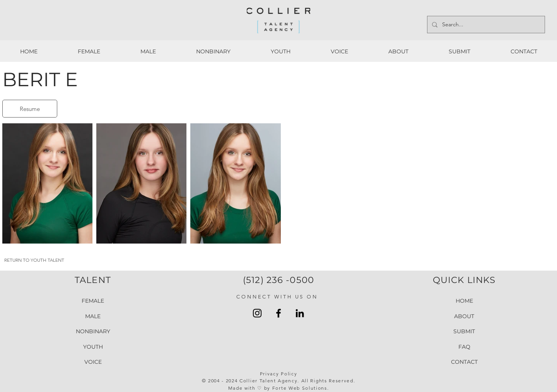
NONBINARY (93, 331)
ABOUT (464, 316)
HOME (464, 301)
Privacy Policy (279, 374)
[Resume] (30, 109)
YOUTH (93, 347)
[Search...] (485, 25)
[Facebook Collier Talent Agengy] (278, 313)
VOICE (93, 362)
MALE (93, 316)
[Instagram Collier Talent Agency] (257, 313)
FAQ (464, 347)
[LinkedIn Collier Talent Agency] (300, 313)
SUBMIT (464, 331)
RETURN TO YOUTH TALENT (34, 260)
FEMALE (93, 301)
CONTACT (464, 362)
